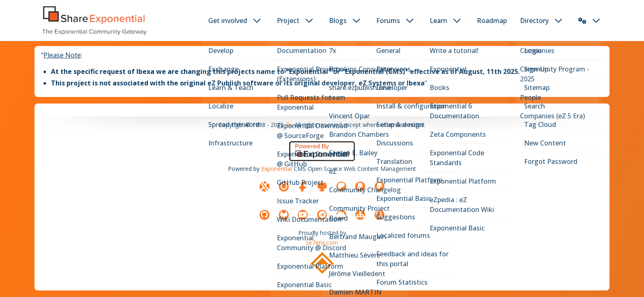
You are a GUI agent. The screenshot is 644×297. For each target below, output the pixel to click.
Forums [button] (388, 21)
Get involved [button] (228, 21)
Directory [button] (534, 21)
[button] (582, 21)
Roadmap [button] (492, 21)
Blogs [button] (338, 21)
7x (289, 125)
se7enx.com (322, 243)
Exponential (277, 169)
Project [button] (288, 21)
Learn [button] (438, 21)
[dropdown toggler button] (257, 21)
